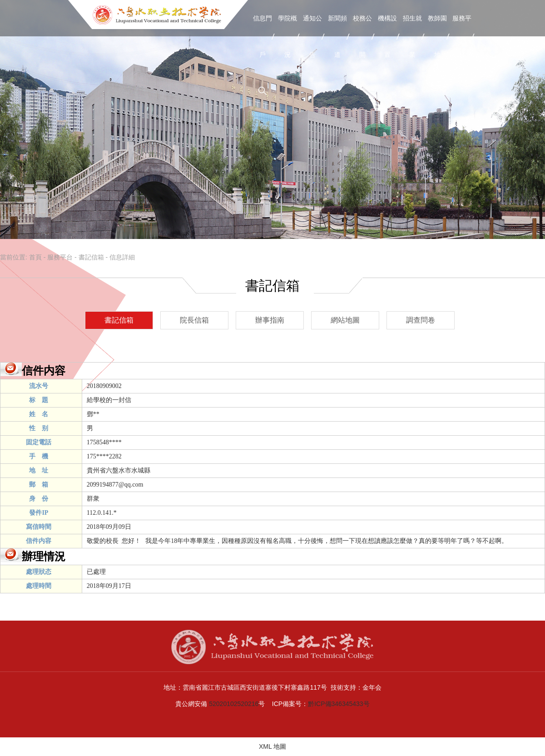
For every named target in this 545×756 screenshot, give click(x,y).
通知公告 (312, 36)
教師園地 (437, 36)
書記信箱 (91, 257)
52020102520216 (234, 704)
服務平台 (462, 36)
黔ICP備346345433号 (339, 704)
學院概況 (287, 36)
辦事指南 (270, 320)
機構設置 (387, 36)
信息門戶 (263, 36)
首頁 (35, 257)
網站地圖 (345, 320)
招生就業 (412, 36)
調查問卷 (421, 320)
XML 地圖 (272, 746)
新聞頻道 (337, 36)
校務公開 (362, 36)
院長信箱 (194, 320)
